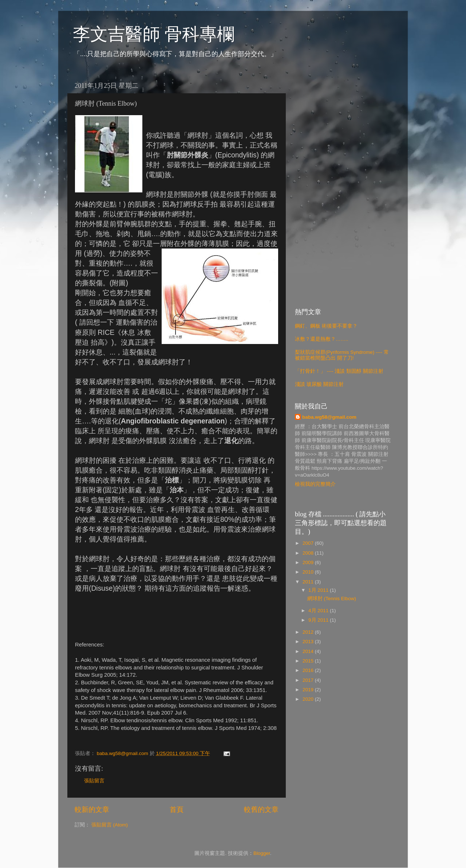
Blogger (262, 853)
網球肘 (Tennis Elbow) (332, 599)
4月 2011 (319, 611)
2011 (309, 582)
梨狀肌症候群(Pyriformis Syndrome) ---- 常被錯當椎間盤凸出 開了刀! (342, 355)
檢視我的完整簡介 (315, 484)
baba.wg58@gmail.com (329, 417)
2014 (309, 651)
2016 (309, 670)
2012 (309, 632)
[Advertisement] (343, 187)
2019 (309, 690)
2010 (309, 572)
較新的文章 (92, 810)
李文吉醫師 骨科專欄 (154, 34)
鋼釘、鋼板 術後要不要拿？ (326, 326)
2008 (309, 553)
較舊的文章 (261, 810)
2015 (309, 661)
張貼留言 (94, 781)
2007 (309, 543)
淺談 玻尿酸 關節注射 (319, 384)
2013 (309, 642)
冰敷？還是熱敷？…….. (322, 339)
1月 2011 (319, 590)
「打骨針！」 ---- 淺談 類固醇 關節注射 (339, 371)
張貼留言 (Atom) (110, 825)
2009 (309, 562)
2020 (309, 699)
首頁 (177, 810)
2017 (309, 680)
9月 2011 (319, 620)
